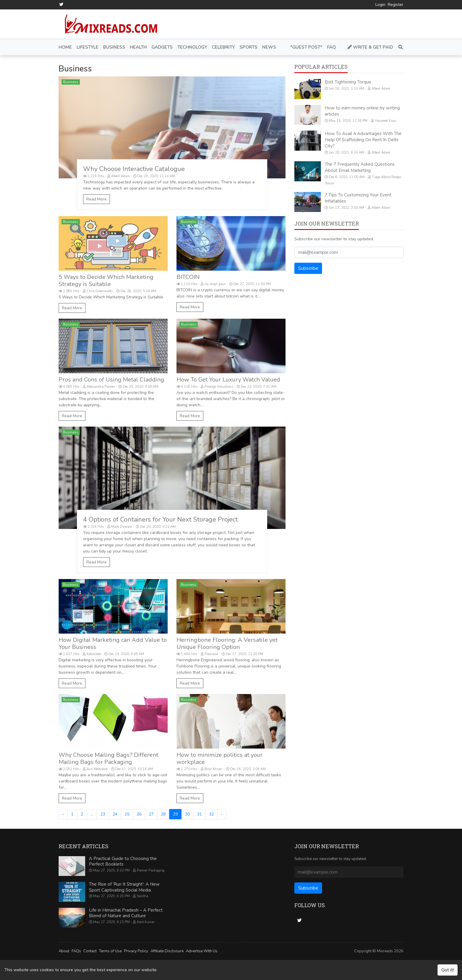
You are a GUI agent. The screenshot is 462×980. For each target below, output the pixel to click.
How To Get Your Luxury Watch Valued (228, 380)
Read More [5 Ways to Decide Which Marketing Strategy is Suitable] (72, 308)
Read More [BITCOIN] (190, 307)
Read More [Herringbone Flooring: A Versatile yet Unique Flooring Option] (190, 683)
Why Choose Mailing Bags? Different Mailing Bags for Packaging (108, 758)
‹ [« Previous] (63, 814)
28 (163, 814)
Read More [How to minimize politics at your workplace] (190, 798)
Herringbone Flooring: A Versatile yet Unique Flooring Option (227, 643)
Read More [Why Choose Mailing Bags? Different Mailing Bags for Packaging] (72, 798)
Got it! (448, 970)
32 (212, 814)
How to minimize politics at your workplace (220, 758)
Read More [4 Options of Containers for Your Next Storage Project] (96, 562)
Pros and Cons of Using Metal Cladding (111, 380)
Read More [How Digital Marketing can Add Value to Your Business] (72, 683)
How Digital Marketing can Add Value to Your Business (113, 643)
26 (139, 814)
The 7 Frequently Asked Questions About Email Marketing (360, 167)
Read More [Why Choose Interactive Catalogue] (96, 199)
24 (115, 814)
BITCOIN (188, 277)
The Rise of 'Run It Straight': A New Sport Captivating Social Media (124, 887)
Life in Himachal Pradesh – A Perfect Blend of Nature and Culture (126, 913)
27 (151, 814)
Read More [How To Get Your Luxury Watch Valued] (190, 416)
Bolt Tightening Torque (348, 82)
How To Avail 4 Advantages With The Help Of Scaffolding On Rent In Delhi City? (363, 140)
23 (103, 814)
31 (199, 814)
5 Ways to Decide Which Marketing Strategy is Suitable (106, 281)
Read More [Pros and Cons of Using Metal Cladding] (72, 416)
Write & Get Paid (370, 47)
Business (71, 82)
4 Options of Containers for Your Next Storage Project (160, 519)
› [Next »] (222, 814)
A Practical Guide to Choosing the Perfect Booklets (123, 861)
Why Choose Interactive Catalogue (134, 169)
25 (127, 814)
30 (187, 814)
